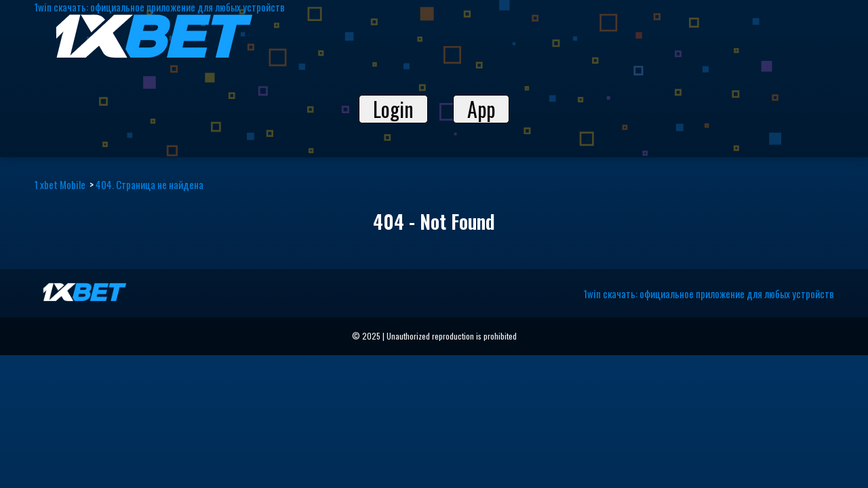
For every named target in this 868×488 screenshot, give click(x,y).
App (481, 109)
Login (393, 109)
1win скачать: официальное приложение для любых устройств (709, 293)
